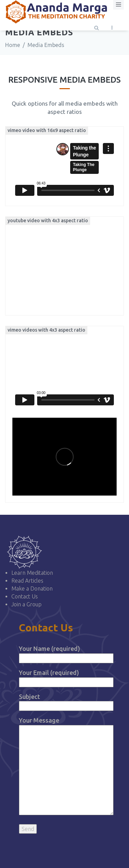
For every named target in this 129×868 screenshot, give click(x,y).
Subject (66, 701)
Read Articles (27, 581)
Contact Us (25, 596)
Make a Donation (32, 588)
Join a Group (26, 604)
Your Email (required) (66, 677)
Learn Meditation (32, 573)
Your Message (66, 766)
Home (13, 45)
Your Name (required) (66, 653)
